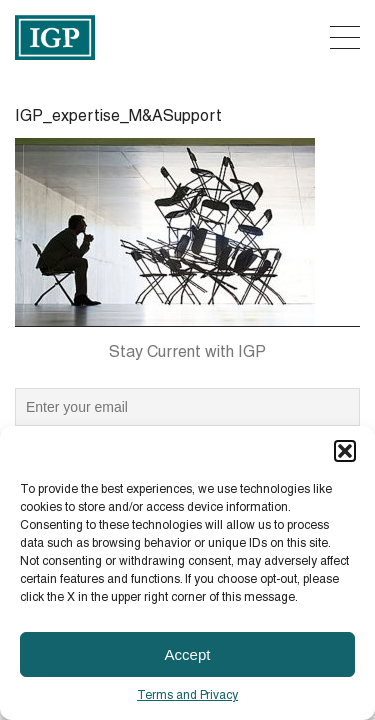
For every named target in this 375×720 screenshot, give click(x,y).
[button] (345, 451)
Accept (188, 654)
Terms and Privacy (187, 696)
